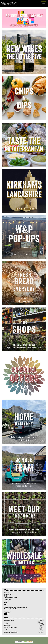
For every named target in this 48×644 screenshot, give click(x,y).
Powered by (24, 642)
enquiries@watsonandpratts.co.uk (18, 607)
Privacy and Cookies (9, 620)
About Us (6, 624)
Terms (6, 622)
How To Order (7, 625)
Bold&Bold (15, 632)
